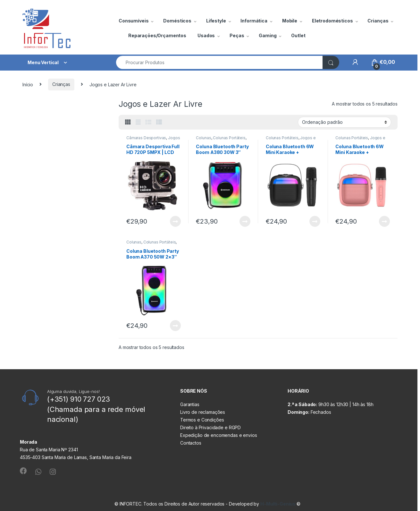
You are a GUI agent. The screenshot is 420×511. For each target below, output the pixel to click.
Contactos (191, 443)
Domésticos (177, 21)
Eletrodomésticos (332, 21)
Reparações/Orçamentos (157, 35)
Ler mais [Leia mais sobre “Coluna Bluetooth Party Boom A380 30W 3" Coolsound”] (245, 221)
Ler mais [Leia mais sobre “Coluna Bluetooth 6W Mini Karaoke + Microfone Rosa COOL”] (384, 221)
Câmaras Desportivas (146, 138)
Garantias (190, 404)
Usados (206, 35)
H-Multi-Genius (278, 504)
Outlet (298, 35)
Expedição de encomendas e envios (219, 435)
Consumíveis (134, 21)
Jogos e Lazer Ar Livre (153, 140)
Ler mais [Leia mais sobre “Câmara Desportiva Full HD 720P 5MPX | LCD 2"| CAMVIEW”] (175, 221)
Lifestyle (216, 21)
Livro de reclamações (203, 412)
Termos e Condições (202, 420)
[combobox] (219, 62)
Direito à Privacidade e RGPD (210, 427)
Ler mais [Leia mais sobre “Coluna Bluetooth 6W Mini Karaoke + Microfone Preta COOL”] (315, 221)
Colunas (203, 138)
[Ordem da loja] (344, 122)
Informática (254, 21)
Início (28, 84)
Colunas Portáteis (229, 138)
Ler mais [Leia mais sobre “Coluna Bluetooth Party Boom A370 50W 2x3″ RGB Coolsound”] (175, 326)
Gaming (268, 35)
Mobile (290, 21)
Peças (237, 35)
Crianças (378, 21)
